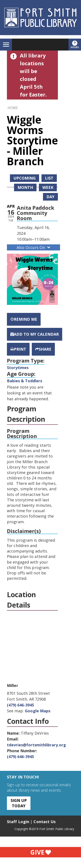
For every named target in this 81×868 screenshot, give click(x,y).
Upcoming (25, 178)
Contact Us (44, 822)
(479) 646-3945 (20, 705)
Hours (76, 44)
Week (48, 187)
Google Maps (38, 711)
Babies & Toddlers (25, 381)
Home (13, 108)
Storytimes (18, 368)
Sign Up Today (19, 803)
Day (50, 197)
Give (41, 852)
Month (25, 187)
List (49, 178)
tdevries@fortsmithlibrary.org (36, 745)
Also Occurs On (34, 247)
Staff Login (18, 822)
